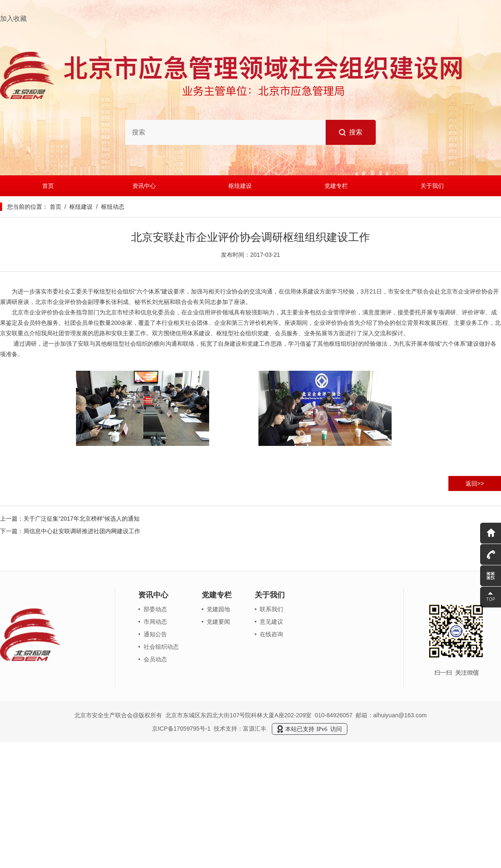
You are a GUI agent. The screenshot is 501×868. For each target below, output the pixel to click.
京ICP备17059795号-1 (181, 728)
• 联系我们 (269, 609)
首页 (48, 186)
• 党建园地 (216, 609)
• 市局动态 (153, 622)
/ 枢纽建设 (77, 207)
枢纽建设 (240, 186)
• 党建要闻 (216, 622)
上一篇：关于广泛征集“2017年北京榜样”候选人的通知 (70, 519)
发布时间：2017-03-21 (250, 255)
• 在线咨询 (269, 634)
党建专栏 (336, 186)
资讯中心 (144, 186)
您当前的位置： (28, 207)
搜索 (351, 132)
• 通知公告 (153, 634)
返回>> (475, 483)
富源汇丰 (255, 728)
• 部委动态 (153, 609)
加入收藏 (13, 19)
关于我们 (432, 186)
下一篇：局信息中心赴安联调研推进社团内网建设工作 (70, 531)
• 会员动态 (153, 659)
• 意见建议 (269, 622)
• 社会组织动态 (158, 647)
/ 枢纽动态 (108, 207)
